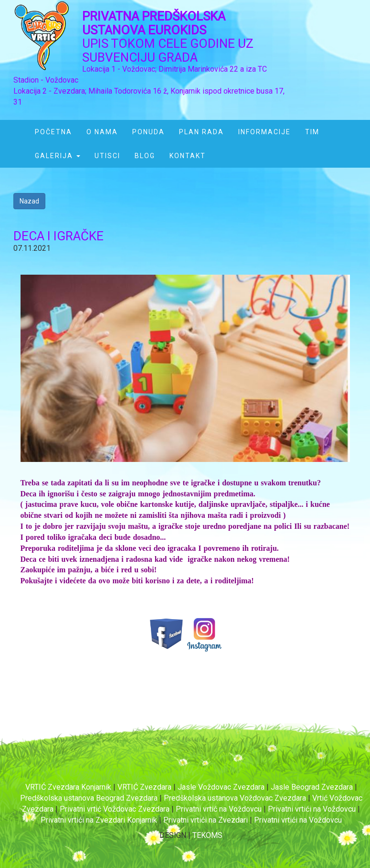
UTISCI (107, 156)
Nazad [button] (29, 201)
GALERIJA (58, 156)
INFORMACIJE (264, 132)
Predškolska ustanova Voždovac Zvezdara (235, 798)
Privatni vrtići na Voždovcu (313, 809)
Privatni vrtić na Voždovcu (220, 809)
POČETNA (53, 132)
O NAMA (102, 132)
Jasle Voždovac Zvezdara (221, 787)
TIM (312, 132)
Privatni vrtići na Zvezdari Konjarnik (99, 820)
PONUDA (148, 132)
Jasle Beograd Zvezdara (312, 787)
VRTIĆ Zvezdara (144, 787)
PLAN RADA (201, 132)
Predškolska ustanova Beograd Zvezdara (89, 798)
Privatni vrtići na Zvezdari (206, 820)
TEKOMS (207, 835)
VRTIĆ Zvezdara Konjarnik (68, 787)
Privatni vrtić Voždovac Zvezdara (115, 809)
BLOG (145, 156)
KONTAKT (188, 156)
